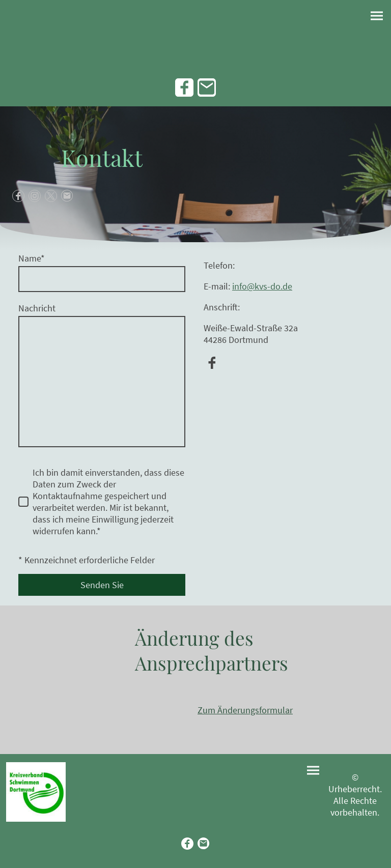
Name (32, 258)
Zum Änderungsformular (245, 710)
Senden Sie (102, 585)
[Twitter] (51, 196)
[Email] (207, 88)
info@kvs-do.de (262, 286)
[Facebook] (184, 88)
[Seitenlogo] (36, 792)
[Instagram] (35, 196)
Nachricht (37, 308)
